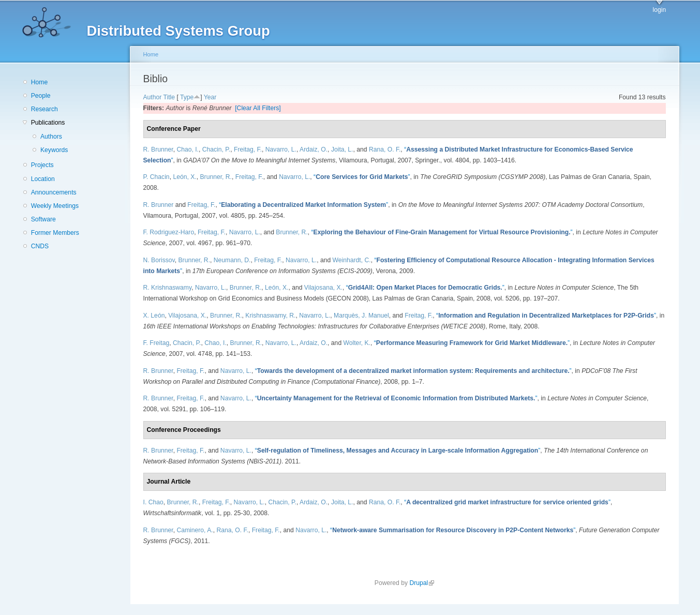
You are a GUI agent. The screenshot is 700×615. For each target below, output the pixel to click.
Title (169, 97)
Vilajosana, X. (323, 288)
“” (362, 177)
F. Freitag (157, 343)
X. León (154, 316)
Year (210, 97)
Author (153, 97)
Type (187, 97)
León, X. (184, 177)
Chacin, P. (217, 149)
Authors (51, 137)
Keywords (54, 150)
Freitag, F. (248, 149)
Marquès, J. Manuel (361, 316)
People (41, 96)
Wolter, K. (357, 343)
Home (39, 82)
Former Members (55, 233)
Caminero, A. (195, 530)
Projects (42, 165)
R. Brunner (158, 149)
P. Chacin (157, 177)
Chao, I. (188, 149)
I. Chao (153, 502)
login (660, 10)
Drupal (422, 583)
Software (43, 219)
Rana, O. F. (385, 149)
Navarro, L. (281, 149)
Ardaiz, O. (314, 149)
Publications (48, 123)
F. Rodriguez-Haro (169, 232)
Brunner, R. (216, 177)
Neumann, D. (232, 260)
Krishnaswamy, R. (270, 316)
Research (44, 109)
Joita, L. (342, 149)
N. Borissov (159, 260)
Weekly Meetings (55, 206)
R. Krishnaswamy (168, 288)
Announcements (54, 192)
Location (43, 179)
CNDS (40, 246)
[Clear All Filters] (258, 108)
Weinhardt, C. (352, 260)
